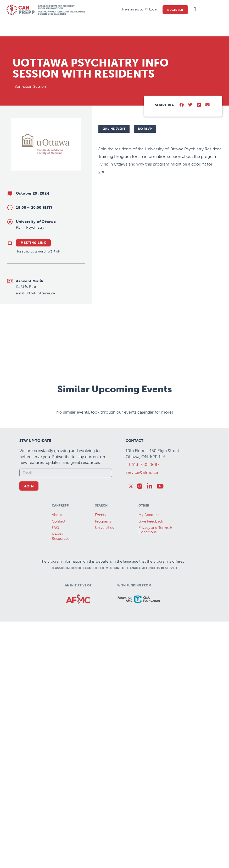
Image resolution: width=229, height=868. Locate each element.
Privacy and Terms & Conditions (155, 530)
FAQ (55, 528)
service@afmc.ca (142, 472)
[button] (195, 10)
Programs (103, 521)
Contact (59, 521)
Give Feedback (151, 521)
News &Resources (61, 536)
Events (100, 515)
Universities (104, 528)
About (57, 515)
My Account (149, 515)
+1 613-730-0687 (143, 465)
